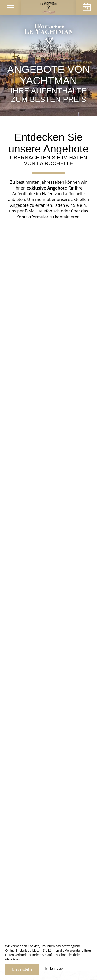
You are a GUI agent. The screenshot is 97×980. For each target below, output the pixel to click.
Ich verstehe (22, 969)
